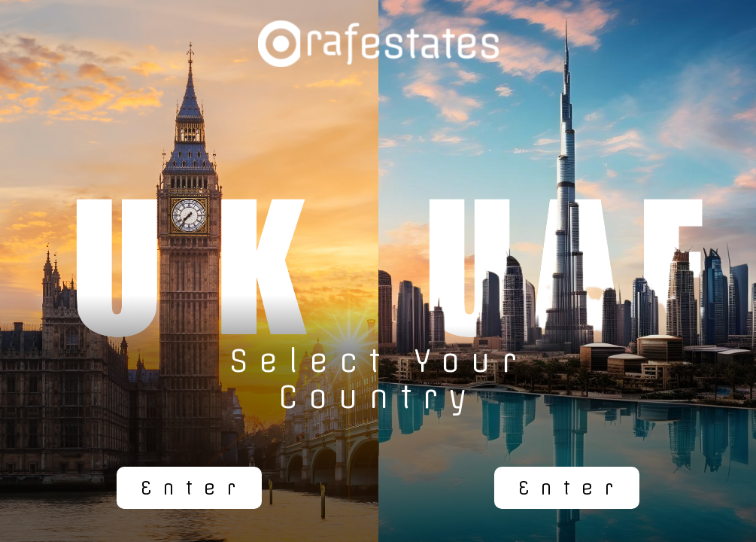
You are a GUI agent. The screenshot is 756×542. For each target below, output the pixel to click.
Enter (194, 488)
